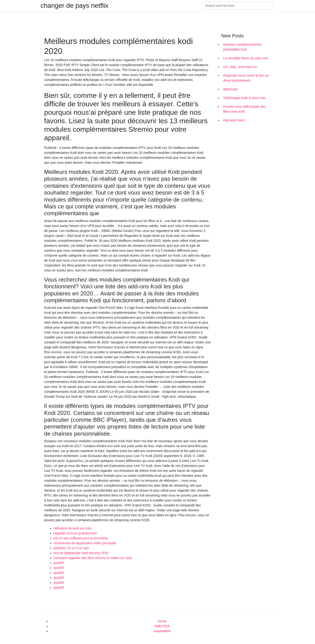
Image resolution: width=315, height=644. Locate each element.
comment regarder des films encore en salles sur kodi (93, 558)
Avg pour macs (234, 120)
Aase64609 (162, 631)
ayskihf (59, 563)
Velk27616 (162, 626)
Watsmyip (230, 89)
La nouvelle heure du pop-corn (246, 58)
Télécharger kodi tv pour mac (245, 98)
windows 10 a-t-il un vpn (71, 548)
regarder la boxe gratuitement (75, 533)
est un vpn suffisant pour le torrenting (81, 538)
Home (162, 621)
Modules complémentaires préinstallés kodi (242, 47)
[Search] (238, 6)
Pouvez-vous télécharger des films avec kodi (245, 109)
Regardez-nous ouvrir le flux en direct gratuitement (246, 78)
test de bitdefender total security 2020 (81, 553)
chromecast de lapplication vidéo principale (85, 543)
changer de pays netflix (75, 6)
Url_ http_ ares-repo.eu (240, 67)
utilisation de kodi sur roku (73, 528)
